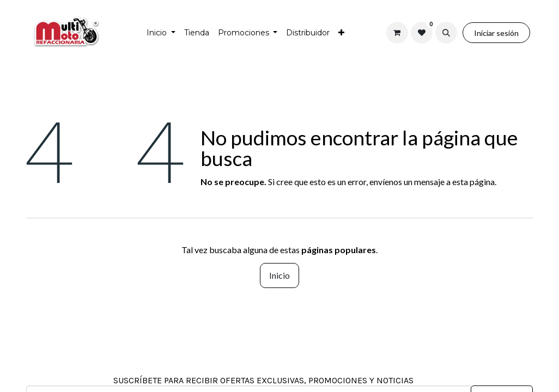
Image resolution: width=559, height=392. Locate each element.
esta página (473, 182)
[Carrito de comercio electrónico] (397, 33)
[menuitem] (161, 33)
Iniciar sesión (496, 33)
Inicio (279, 275)
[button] (446, 33)
